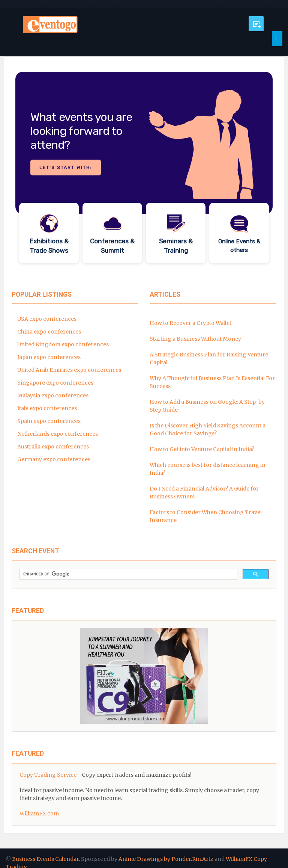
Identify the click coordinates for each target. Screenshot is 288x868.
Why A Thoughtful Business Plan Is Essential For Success (212, 382)
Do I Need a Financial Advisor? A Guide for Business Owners (204, 493)
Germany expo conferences (54, 459)
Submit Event (256, 24)
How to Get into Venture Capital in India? (202, 449)
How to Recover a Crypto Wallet (190, 323)
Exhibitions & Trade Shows (49, 246)
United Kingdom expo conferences (63, 344)
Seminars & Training (176, 246)
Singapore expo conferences (55, 383)
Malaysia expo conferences (53, 396)
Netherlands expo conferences (58, 434)
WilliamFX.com (39, 814)
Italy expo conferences (47, 408)
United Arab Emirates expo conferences (69, 370)
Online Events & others (239, 246)
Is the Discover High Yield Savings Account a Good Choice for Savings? (208, 429)
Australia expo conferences (53, 447)
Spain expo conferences (49, 421)
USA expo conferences (47, 319)
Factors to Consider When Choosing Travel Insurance (206, 516)
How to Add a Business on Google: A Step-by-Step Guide (208, 406)
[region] (144, 169)
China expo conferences (49, 332)
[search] (128, 574)
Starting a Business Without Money (195, 339)
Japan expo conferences (49, 357)
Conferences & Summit (112, 246)
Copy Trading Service (48, 775)
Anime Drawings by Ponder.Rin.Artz (166, 859)
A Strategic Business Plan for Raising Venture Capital (209, 359)
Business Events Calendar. (46, 859)
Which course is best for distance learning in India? (208, 469)
